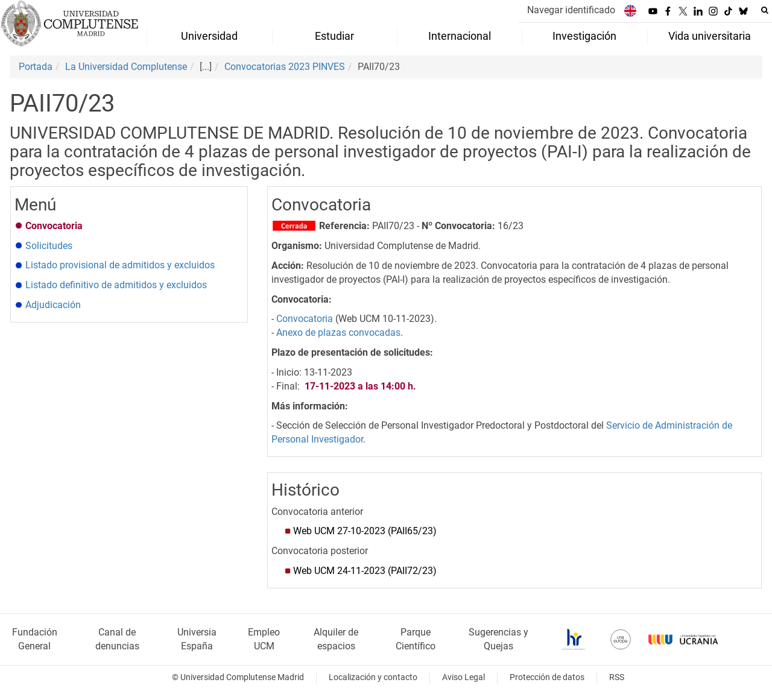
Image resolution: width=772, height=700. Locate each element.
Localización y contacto (373, 677)
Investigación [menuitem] (584, 36)
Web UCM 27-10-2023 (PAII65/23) (365, 531)
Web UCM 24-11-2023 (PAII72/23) (365, 571)
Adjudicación (53, 305)
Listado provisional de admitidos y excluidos (120, 265)
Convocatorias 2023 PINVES (285, 67)
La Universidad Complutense (126, 67)
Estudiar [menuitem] (334, 36)
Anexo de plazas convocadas (338, 333)
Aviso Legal (464, 677)
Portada (36, 67)
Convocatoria (305, 319)
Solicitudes (49, 246)
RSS (617, 677)
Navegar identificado (571, 10)
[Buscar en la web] (765, 10)
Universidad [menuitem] (209, 36)
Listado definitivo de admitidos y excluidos (116, 285)
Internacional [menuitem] (460, 36)
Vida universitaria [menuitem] (710, 36)
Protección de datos (547, 677)
